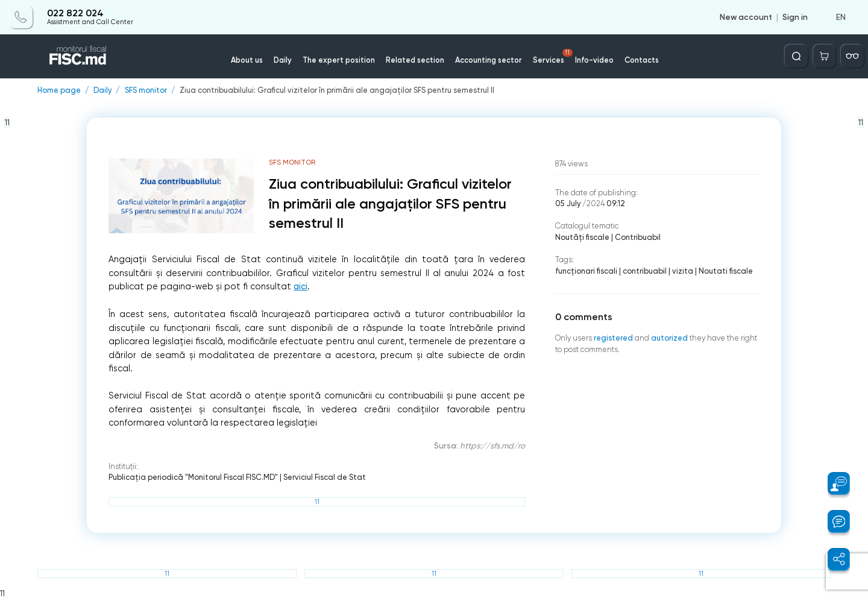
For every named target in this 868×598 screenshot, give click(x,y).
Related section (415, 60)
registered (613, 338)
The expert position (339, 60)
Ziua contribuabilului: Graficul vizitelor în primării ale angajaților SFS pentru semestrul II (337, 91)
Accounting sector (489, 60)
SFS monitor (146, 91)
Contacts (642, 60)
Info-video (594, 60)
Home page (59, 91)
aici (300, 287)
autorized (669, 338)
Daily (283, 60)
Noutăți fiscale (582, 237)
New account (746, 17)
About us (247, 60)
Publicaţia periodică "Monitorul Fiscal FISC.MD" (193, 477)
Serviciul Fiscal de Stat (325, 477)
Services (553, 57)
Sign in (795, 17)
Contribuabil (638, 237)
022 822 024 (75, 13)
